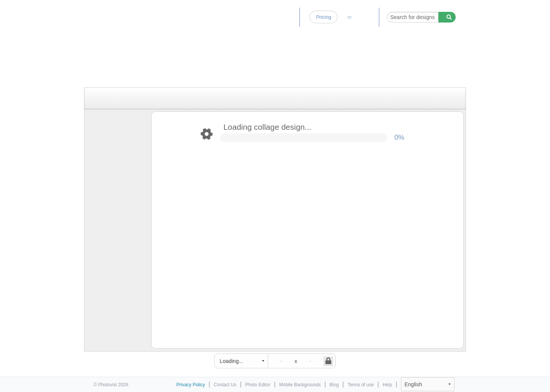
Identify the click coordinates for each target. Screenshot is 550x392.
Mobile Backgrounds (300, 385)
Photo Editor (256, 17)
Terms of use (361, 385)
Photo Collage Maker (127, 13)
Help (387, 385)
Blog (288, 17)
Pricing (324, 17)
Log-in (365, 17)
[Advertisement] (267, 70)
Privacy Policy (191, 385)
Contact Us (225, 385)
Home (222, 17)
